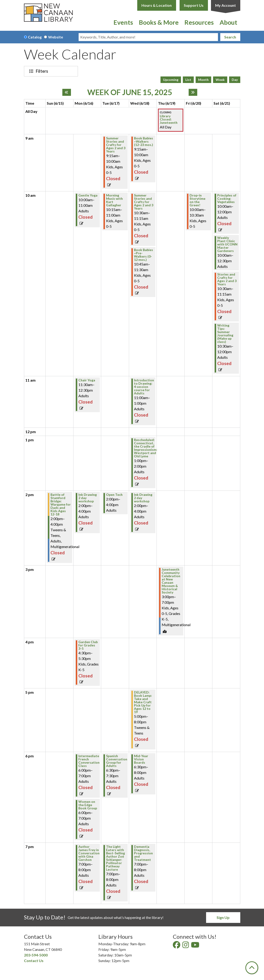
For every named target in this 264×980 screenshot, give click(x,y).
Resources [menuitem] (199, 22)
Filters (43, 71)
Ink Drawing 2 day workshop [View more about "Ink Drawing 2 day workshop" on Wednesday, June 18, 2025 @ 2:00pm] (143, 498)
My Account (226, 5)
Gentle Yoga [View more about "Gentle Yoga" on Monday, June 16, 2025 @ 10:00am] (88, 195)
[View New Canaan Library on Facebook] (177, 946)
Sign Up (223, 917)
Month (203, 80)
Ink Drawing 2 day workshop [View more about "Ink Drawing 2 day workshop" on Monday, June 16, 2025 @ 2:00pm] (88, 498)
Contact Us (34, 961)
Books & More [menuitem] (159, 22)
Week (220, 80)
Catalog (35, 37)
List (188, 80)
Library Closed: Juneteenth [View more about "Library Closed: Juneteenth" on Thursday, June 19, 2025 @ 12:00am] (169, 119)
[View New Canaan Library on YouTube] (195, 946)
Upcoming (171, 80)
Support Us (194, 5)
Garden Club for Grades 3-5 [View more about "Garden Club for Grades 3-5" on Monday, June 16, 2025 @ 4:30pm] (88, 645)
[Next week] (193, 92)
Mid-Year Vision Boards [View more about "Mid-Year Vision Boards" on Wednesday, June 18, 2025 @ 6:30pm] (141, 759)
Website (56, 37)
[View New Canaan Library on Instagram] (186, 946)
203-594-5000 (36, 955)
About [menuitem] (228, 22)
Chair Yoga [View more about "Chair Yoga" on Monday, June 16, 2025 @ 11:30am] (87, 380)
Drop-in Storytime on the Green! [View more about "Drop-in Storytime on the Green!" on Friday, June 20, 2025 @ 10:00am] (197, 200)
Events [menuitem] (123, 22)
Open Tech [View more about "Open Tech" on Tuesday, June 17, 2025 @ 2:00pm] (114, 495)
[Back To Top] (252, 968)
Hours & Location (157, 5)
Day (235, 80)
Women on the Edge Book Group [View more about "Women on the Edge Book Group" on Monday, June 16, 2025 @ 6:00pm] (88, 805)
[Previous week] (67, 92)
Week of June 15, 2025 (130, 92)
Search (230, 37)
